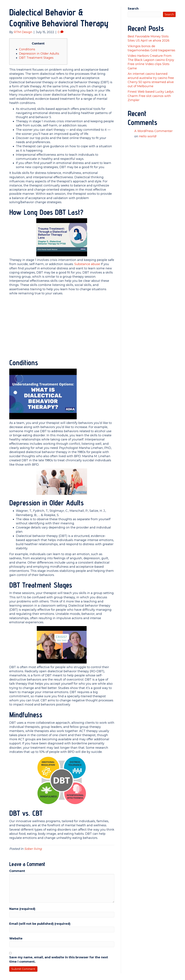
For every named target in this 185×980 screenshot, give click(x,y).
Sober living (33, 849)
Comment (17, 871)
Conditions (27, 49)
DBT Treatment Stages (36, 58)
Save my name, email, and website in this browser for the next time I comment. (59, 959)
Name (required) (22, 909)
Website (16, 938)
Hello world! (148, 136)
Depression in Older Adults (39, 54)
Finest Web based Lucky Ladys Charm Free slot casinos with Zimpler (151, 96)
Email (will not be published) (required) (40, 924)
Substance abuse (87, 264)
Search (133, 9)
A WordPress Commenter (153, 131)
